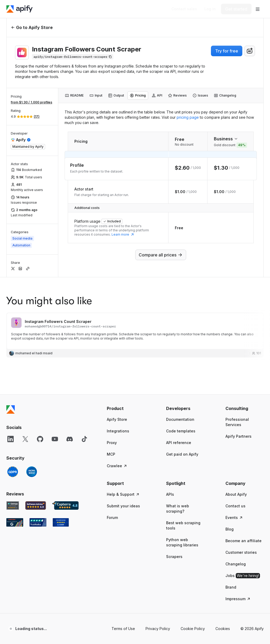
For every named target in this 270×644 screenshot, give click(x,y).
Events (234, 517)
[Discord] (70, 439)
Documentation (180, 419)
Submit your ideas (123, 506)
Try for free (227, 51)
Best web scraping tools (183, 525)
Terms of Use (123, 629)
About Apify (236, 494)
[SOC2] (32, 472)
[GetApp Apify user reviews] (13, 505)
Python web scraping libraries (182, 542)
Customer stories (241, 552)
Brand (231, 587)
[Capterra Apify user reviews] (65, 505)
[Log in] (210, 9)
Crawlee (117, 466)
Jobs (243, 576)
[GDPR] (13, 472)
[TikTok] (84, 439)
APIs (170, 494)
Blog (230, 529)
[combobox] (250, 51)
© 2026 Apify (252, 629)
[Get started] (236, 9)
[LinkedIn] (11, 439)
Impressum (238, 599)
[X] (25, 439)
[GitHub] (40, 439)
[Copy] (73, 57)
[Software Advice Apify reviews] (36, 505)
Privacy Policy (158, 629)
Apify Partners (238, 436)
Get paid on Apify (182, 454)
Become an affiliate (244, 541)
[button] (126, 408)
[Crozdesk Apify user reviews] (61, 522)
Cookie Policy (193, 629)
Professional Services (237, 422)
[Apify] (20, 9)
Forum (112, 517)
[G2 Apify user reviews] (15, 522)
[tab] (74, 96)
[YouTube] (55, 439)
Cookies (223, 629)
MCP (111, 454)
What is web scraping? (178, 509)
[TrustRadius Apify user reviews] (38, 522)
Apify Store (117, 419)
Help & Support (123, 494)
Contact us (235, 506)
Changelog (236, 564)
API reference (179, 443)
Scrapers (174, 557)
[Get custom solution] (184, 9)
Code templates (181, 431)
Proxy (112, 443)
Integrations (118, 431)
